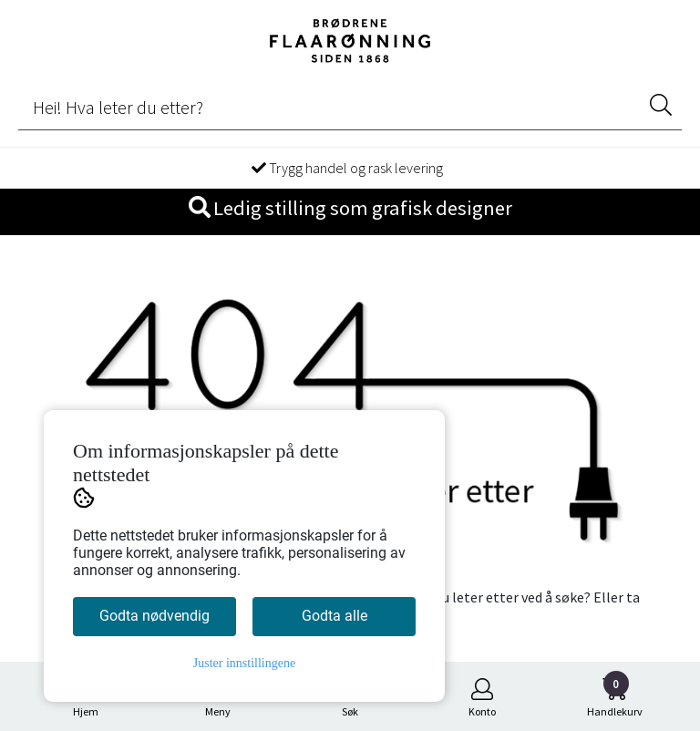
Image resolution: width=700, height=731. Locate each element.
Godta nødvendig (154, 616)
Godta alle (335, 616)
